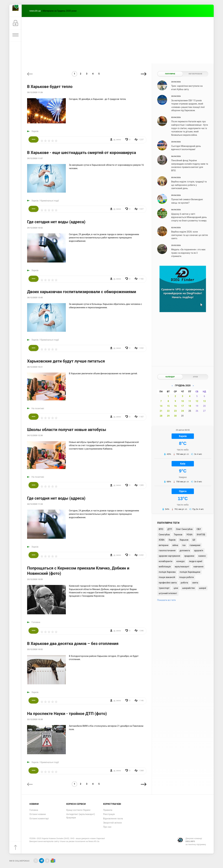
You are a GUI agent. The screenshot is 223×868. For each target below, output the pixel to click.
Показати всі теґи (166, 600)
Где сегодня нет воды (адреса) (56, 222)
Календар (170, 377)
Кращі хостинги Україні (78, 810)
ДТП (170, 529)
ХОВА (162, 540)
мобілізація (165, 567)
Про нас (107, 827)
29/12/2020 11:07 (35, 158)
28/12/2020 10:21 (35, 367)
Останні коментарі (39, 819)
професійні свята (168, 583)
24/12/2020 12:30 (35, 435)
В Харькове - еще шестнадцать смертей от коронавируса (82, 153)
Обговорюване (195, 74)
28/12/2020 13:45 (35, 298)
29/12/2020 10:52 (35, 228)
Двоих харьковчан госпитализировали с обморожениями (82, 292)
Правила (108, 810)
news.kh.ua (35, 11)
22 (168, 411)
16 (175, 406)
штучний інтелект (168, 593)
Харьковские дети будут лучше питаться (66, 361)
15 (168, 406)
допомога (185, 551)
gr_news (117, 140)
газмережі (195, 545)
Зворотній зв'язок (113, 823)
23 (175, 411)
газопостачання (167, 551)
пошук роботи (186, 577)
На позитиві (38, 408)
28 (161, 416)
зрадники (189, 556)
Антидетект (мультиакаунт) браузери (81, 816)
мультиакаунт (182, 567)
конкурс (181, 561)
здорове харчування (169, 556)
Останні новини (38, 814)
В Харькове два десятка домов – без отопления (73, 644)
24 (183, 411)
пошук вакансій (167, 577)
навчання (198, 567)
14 (161, 406)
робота (184, 583)
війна (175, 545)
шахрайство (188, 588)
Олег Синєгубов (184, 529)
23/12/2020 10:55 (35, 579)
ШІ (194, 540)
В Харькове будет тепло (50, 87)
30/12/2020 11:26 (35, 92)
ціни (176, 588)
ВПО (161, 529)
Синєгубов (164, 535)
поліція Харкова (167, 572)
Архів (195, 377)
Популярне (170, 74)
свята (195, 583)
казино (202, 556)
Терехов (178, 535)
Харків (35, 131)
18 (190, 406)
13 (204, 401)
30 (175, 416)
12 (197, 401)
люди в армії (196, 561)
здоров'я (199, 551)
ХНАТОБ (201, 535)
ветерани (164, 545)
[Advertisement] (118, 40)
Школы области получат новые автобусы (67, 430)
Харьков (184, 540)
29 (168, 416)
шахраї (203, 588)
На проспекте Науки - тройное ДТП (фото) (67, 714)
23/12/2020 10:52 (35, 649)
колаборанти (165, 561)
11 (190, 401)
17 (183, 406)
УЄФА (189, 535)
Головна (36, 622)
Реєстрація (109, 814)
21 (161, 411)
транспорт (164, 588)
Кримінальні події (50, 201)
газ (184, 545)
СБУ (199, 529)
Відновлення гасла (113, 819)
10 (183, 401)
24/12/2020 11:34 (35, 504)
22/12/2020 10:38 (35, 719)
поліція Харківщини (190, 572)
